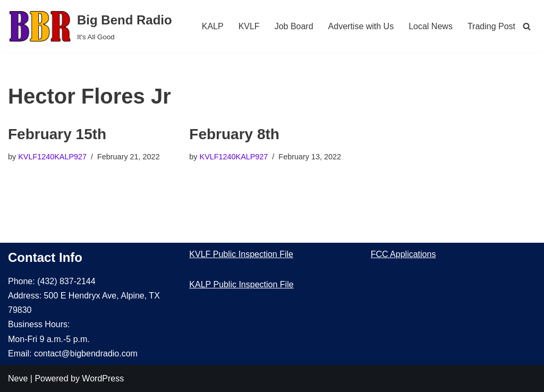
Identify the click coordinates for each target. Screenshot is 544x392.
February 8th (234, 134)
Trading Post (491, 26)
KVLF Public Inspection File (241, 254)
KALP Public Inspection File (241, 284)
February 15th (57, 134)
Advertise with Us (361, 26)
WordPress (103, 378)
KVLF (249, 26)
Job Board (294, 26)
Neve (18, 378)
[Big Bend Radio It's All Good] (90, 26)
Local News (431, 26)
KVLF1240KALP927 (52, 157)
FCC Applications (403, 254)
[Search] (527, 26)
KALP (213, 26)
